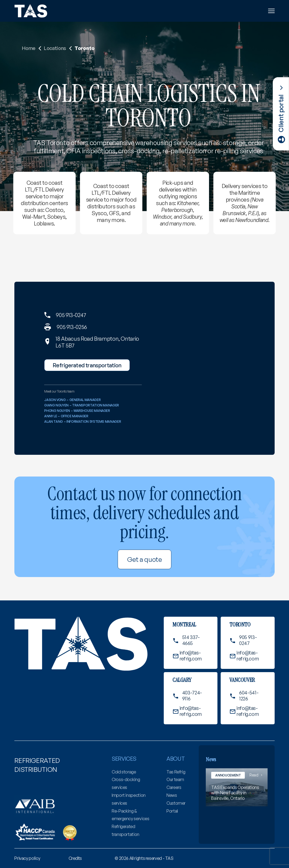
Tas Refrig (176, 772)
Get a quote (144, 559)
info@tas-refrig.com (191, 656)
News (172, 795)
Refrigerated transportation (87, 365)
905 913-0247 (71, 315)
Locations (55, 48)
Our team (175, 779)
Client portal (281, 113)
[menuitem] (27, 858)
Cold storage (124, 772)
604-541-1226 (249, 696)
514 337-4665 (191, 640)
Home (29, 48)
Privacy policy (27, 858)
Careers (174, 787)
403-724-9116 (192, 696)
